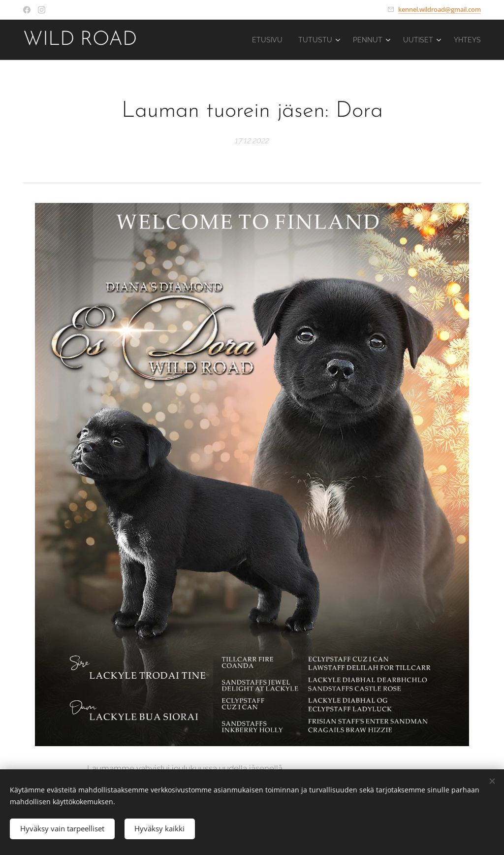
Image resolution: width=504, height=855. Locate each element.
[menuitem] (255, 40)
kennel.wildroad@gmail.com (440, 9)
